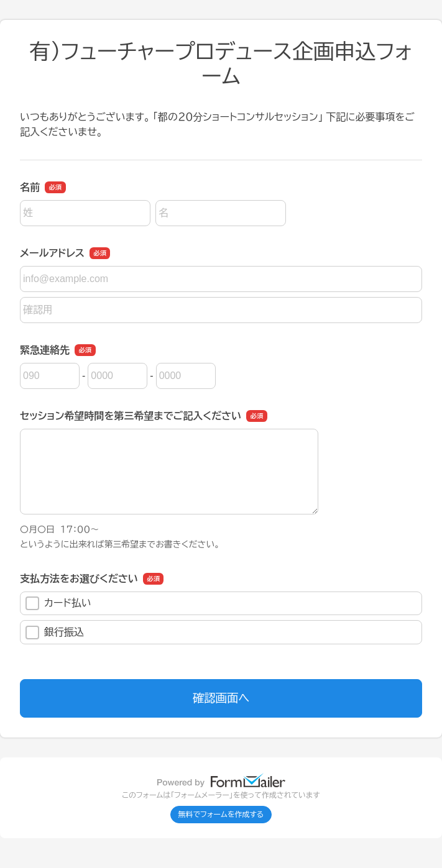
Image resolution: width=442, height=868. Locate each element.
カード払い (58, 603)
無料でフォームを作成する (221, 815)
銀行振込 (55, 633)
